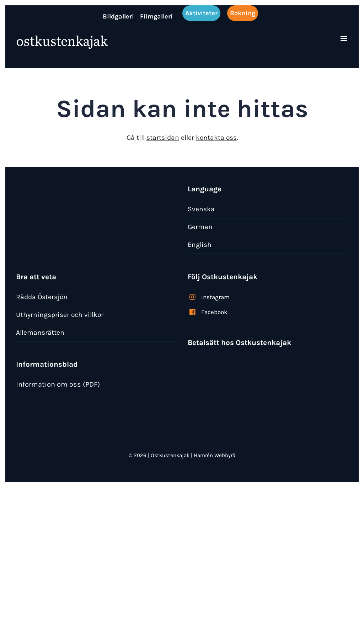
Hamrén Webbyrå (215, 455)
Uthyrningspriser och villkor (60, 315)
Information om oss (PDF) (58, 384)
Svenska (201, 209)
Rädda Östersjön (42, 297)
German (200, 227)
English (200, 245)
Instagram (215, 297)
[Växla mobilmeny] (344, 39)
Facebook (214, 312)
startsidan (163, 137)
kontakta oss (216, 137)
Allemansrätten (40, 332)
